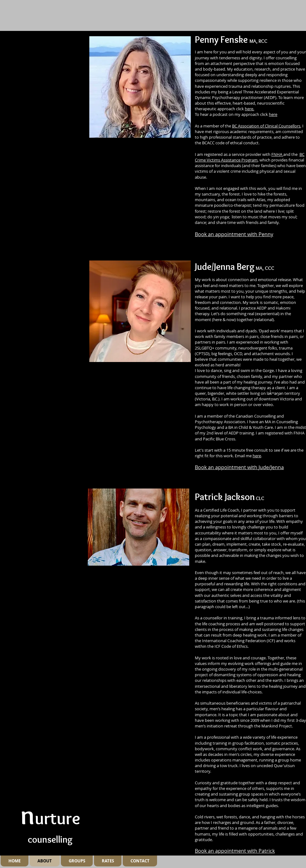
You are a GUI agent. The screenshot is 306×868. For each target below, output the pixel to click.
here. (249, 109)
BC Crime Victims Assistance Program (250, 157)
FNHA (277, 154)
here (273, 114)
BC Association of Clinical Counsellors (266, 126)
